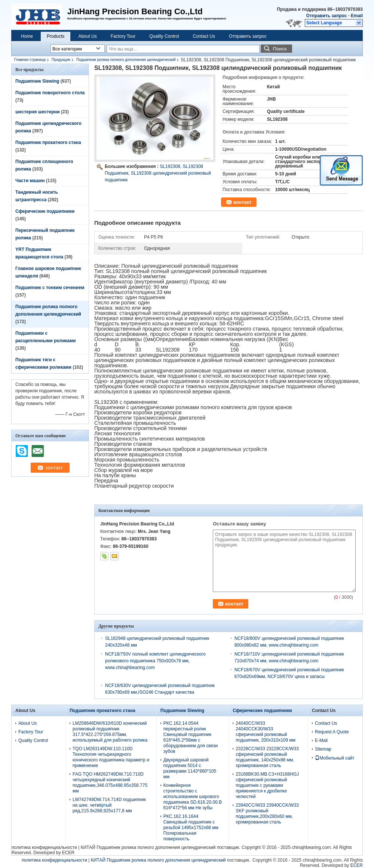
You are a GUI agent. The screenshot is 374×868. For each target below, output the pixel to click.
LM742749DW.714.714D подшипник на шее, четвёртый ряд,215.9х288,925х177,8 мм (109, 805)
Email (357, 16)
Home (27, 36)
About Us (87, 36)
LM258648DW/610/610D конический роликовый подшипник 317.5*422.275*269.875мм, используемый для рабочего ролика (110, 732)
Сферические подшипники (45, 211)
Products (56, 36)
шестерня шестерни (37, 112)
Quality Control (164, 36)
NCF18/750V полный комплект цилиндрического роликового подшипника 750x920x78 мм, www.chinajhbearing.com (155, 661)
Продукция (61, 60)
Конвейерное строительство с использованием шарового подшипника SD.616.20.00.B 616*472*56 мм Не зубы (193, 797)
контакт (243, 202)
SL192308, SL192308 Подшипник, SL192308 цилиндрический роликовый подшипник (158, 173)
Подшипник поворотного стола (50, 93)
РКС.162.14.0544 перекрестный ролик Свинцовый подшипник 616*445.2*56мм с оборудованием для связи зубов (191, 737)
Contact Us (204, 36)
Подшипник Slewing (37, 81)
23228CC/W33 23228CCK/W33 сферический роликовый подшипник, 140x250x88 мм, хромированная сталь (267, 757)
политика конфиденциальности (44, 847)
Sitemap (323, 749)
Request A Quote (332, 732)
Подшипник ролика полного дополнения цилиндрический (126, 60)
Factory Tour (123, 36)
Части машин (30, 181)
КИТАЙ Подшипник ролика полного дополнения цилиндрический (148, 847)
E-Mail (321, 740)
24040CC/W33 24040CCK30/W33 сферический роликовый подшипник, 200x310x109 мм (266, 732)
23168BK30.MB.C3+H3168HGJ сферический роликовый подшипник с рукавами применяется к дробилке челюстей (267, 785)
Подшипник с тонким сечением (50, 288)
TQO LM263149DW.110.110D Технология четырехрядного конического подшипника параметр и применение (111, 757)
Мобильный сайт (335, 758)
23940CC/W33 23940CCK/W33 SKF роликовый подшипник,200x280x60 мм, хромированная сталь (267, 814)
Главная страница (30, 60)
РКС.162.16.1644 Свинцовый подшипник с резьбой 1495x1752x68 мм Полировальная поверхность (191, 828)
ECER (68, 853)
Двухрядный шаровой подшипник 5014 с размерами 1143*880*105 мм (190, 768)
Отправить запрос (327, 16)
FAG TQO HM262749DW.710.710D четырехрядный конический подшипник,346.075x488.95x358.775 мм (110, 783)
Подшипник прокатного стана (48, 142)
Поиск (280, 49)
